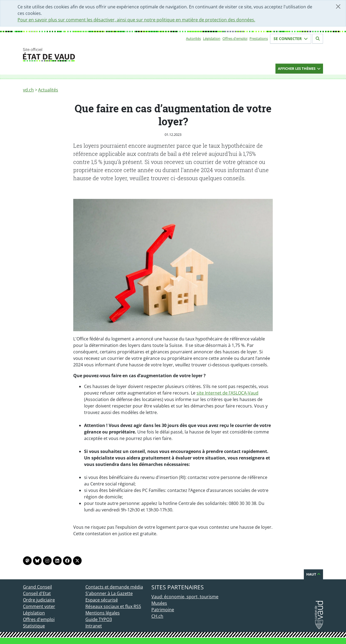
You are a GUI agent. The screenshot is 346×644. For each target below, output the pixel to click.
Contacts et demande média (114, 587)
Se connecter (291, 39)
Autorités (193, 38)
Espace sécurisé (102, 600)
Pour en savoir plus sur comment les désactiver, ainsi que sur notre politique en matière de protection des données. (136, 20)
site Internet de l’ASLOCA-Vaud (227, 393)
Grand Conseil (37, 587)
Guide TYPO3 (99, 619)
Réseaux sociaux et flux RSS (113, 606)
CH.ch (157, 616)
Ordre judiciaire (39, 600)
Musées (159, 603)
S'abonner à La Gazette (109, 593)
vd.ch (28, 90)
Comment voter (39, 606)
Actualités (48, 90)
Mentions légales (103, 613)
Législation (212, 38)
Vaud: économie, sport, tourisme (185, 597)
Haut (313, 574)
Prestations (259, 38)
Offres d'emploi (235, 38)
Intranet (94, 626)
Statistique (34, 626)
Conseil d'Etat (37, 593)
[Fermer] (338, 6)
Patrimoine (163, 610)
